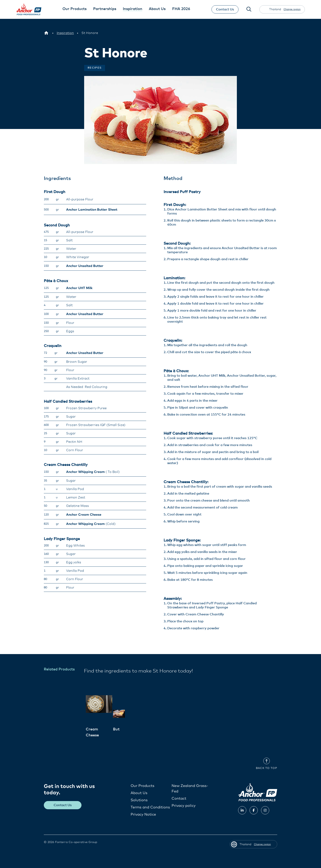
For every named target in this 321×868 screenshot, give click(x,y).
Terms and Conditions (150, 807)
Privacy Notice (143, 815)
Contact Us (225, 9)
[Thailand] (46, 33)
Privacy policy (184, 806)
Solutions (139, 800)
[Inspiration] (65, 33)
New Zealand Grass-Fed (190, 789)
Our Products (142, 786)
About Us (139, 793)
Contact (179, 799)
